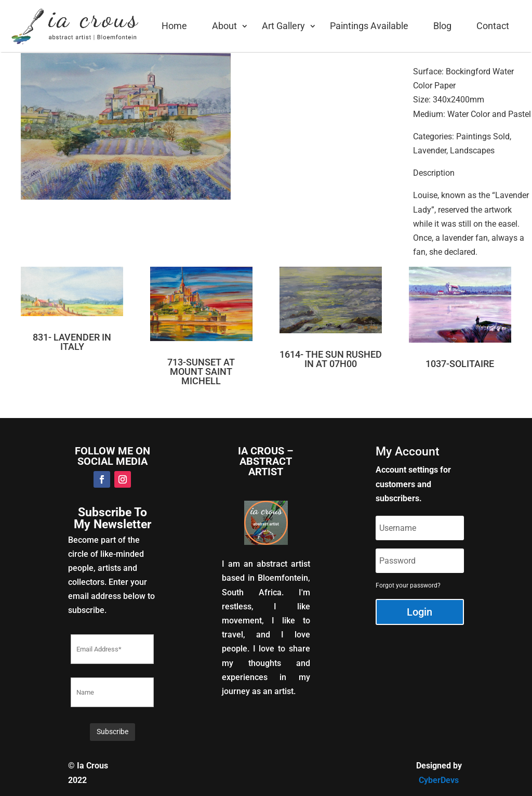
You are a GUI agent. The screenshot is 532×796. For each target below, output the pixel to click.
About (224, 26)
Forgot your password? (408, 585)
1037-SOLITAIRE (460, 364)
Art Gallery (283, 26)
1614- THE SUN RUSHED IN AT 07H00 (331, 359)
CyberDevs (439, 780)
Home (174, 26)
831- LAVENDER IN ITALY (72, 342)
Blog (442, 26)
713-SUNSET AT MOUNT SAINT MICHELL (201, 371)
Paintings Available (369, 26)
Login (420, 612)
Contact (493, 26)
